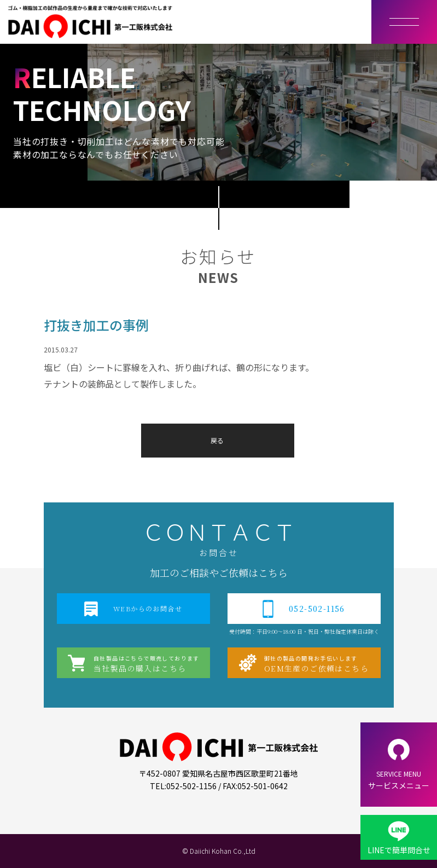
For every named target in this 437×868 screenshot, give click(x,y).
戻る (217, 440)
